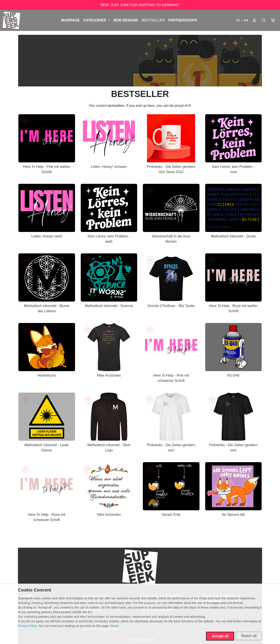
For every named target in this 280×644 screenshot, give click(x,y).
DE (238, 20)
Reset (114, 626)
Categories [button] (95, 20)
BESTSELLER (153, 20)
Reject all (249, 636)
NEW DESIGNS (126, 20)
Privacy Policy (27, 626)
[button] (273, 20)
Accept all (220, 636)
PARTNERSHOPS (183, 20)
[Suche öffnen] (264, 20)
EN (246, 20)
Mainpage (70, 20)
